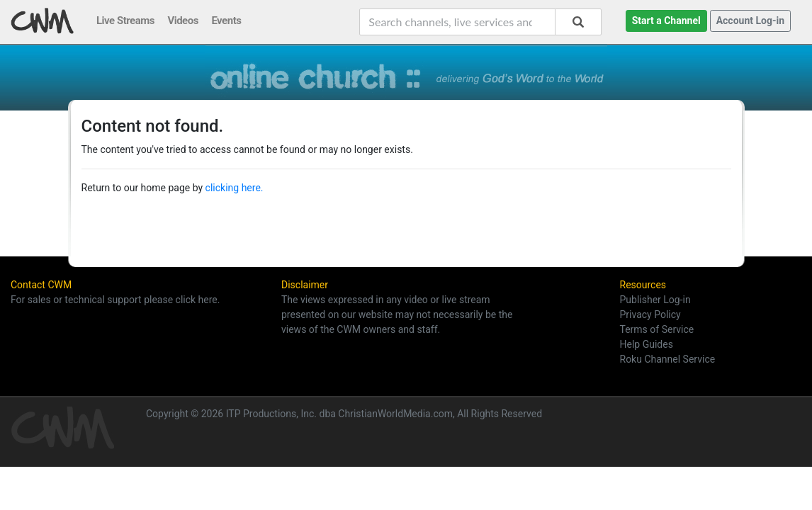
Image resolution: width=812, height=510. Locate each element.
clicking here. (235, 188)
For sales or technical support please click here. (115, 300)
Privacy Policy (650, 314)
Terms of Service (657, 329)
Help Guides (647, 344)
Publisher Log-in (655, 300)
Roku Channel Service (668, 359)
